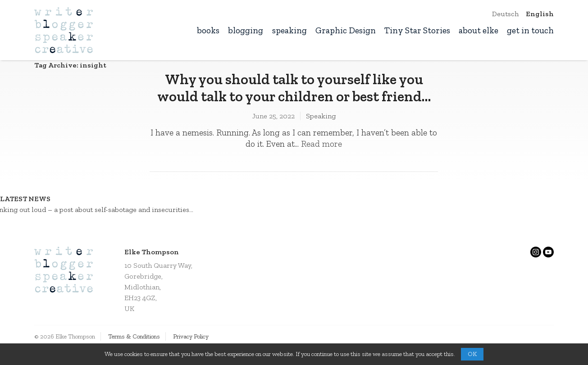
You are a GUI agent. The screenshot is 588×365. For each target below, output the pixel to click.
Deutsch (505, 14)
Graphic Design (346, 30)
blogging (246, 30)
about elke (479, 30)
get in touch (530, 30)
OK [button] (472, 354)
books (208, 30)
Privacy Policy (191, 336)
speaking (289, 30)
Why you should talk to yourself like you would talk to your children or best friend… (294, 88)
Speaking (321, 116)
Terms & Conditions (134, 336)
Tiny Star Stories (417, 30)
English (540, 14)
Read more (321, 144)
